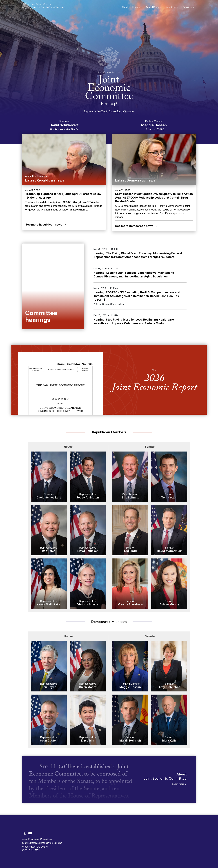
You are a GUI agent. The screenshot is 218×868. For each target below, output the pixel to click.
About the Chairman (36, 176)
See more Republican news (46, 225)
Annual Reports (154, 7)
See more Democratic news (136, 226)
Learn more (179, 784)
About (125, 7)
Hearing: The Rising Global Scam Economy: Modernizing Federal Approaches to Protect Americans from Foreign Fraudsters (138, 255)
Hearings (137, 7)
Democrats (188, 7)
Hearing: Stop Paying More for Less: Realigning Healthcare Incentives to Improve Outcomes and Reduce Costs (134, 321)
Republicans (172, 7)
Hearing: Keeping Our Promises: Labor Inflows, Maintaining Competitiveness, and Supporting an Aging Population (134, 275)
